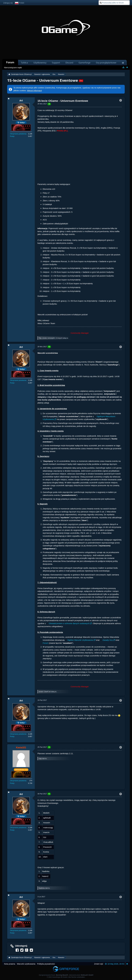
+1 (49, 747)
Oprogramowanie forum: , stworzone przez (66, 975)
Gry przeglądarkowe (106, 63)
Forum (10, 62)
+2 (49, 347)
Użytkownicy (40, 63)
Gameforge (85, 63)
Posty (12, 136)
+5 (49, 104)
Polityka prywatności (46, 964)
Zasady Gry (108, 640)
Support (56, 63)
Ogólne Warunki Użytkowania (80, 640)
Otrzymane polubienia (18, 134)
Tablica (24, 63)
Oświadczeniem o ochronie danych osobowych (69, 623)
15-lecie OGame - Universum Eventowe (43, 80)
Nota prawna (10, 964)
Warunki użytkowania (26, 964)
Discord (69, 63)
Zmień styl (99, 964)
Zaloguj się (8, 3)
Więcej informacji (34, 91)
